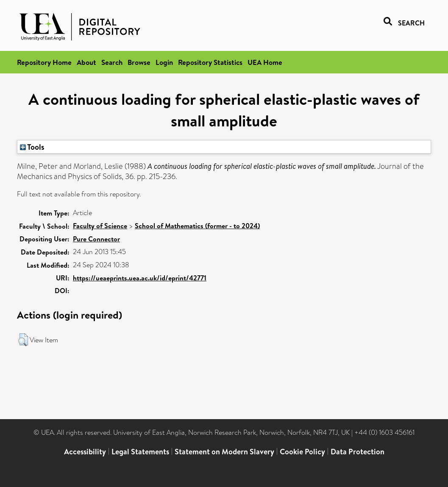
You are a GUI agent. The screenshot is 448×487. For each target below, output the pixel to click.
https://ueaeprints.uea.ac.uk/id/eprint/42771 (140, 278)
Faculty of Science (100, 226)
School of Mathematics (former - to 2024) (197, 226)
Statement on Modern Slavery (224, 452)
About (86, 62)
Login (164, 62)
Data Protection (358, 452)
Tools (32, 147)
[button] (23, 340)
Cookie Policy (302, 452)
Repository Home (44, 62)
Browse (139, 62)
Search (112, 62)
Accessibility (85, 452)
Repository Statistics (210, 62)
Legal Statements (140, 452)
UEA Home (265, 62)
